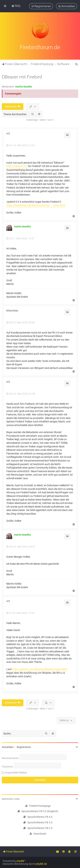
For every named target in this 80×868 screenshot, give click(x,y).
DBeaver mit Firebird (22, 76)
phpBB (20, 861)
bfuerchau (12, 310)
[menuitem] (16, 6)
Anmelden (8, 747)
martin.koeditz (24, 86)
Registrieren (24, 747)
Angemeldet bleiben (16, 772)
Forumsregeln (13, 93)
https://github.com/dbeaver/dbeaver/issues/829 (40, 669)
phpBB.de (41, 864)
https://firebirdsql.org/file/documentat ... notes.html (36, 205)
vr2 (8, 133)
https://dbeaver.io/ (17, 166)
